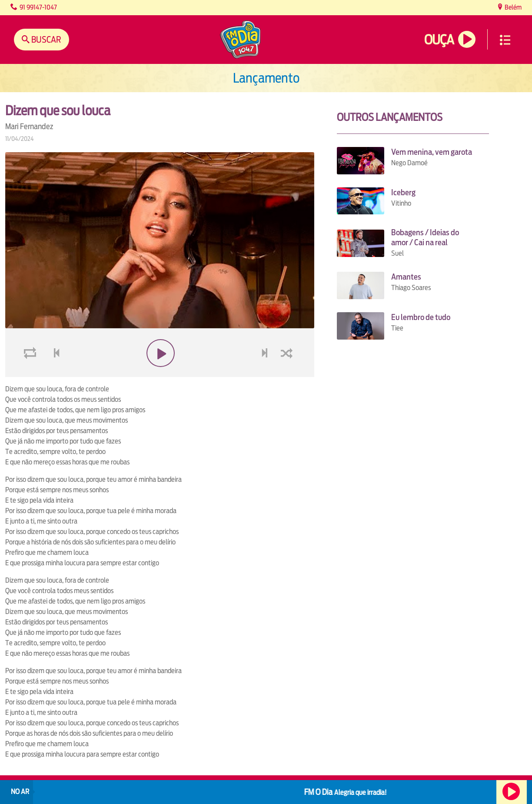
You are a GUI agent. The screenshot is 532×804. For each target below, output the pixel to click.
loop (31, 353)
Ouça (439, 40)
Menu (505, 40)
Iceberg (403, 192)
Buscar (45, 39)
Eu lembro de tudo (421, 317)
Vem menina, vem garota (432, 152)
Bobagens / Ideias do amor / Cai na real (425, 237)
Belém (512, 7)
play (160, 353)
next (266, 353)
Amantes (406, 277)
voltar (54, 353)
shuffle (288, 353)
